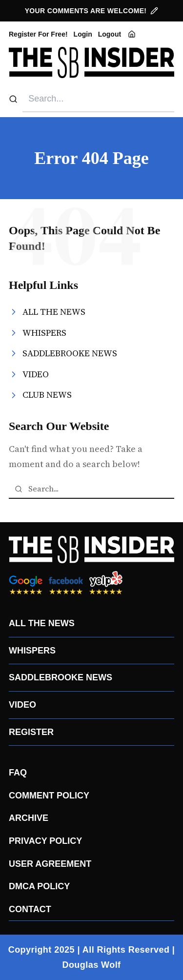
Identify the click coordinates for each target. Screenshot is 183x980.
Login (83, 34)
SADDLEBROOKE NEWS (61, 677)
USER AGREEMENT (50, 864)
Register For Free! (38, 34)
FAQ (18, 773)
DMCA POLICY (39, 886)
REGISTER (31, 732)
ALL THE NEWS (42, 623)
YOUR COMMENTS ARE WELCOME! (92, 11)
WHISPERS (32, 651)
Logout (110, 34)
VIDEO (22, 705)
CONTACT (30, 909)
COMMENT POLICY (49, 796)
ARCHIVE (29, 818)
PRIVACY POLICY (45, 841)
